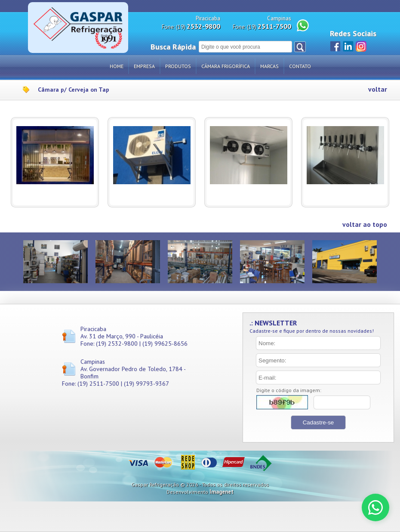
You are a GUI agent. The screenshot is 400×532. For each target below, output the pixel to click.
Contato (300, 66)
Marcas (269, 66)
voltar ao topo (365, 224)
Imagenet (222, 492)
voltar (378, 89)
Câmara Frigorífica (226, 66)
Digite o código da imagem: (289, 390)
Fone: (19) (191, 26)
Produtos (178, 66)
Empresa (144, 66)
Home (117, 66)
